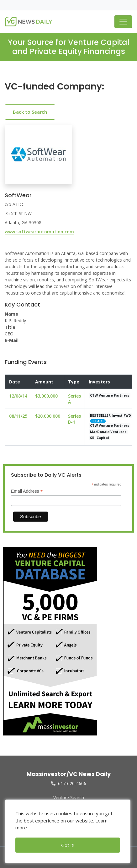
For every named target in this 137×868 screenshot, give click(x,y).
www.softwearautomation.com (39, 232)
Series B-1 (74, 419)
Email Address (27, 491)
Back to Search (30, 112)
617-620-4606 (69, 783)
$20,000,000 (48, 416)
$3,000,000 (46, 396)
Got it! (68, 845)
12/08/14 (18, 396)
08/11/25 (18, 416)
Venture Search (69, 797)
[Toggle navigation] (123, 22)
